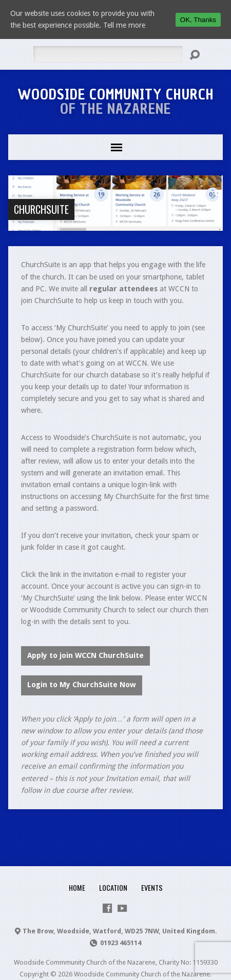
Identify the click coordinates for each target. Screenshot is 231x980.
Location (113, 887)
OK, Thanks (198, 20)
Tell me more (124, 25)
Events (152, 887)
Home (77, 887)
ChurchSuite (41, 209)
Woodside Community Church (116, 102)
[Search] (108, 54)
